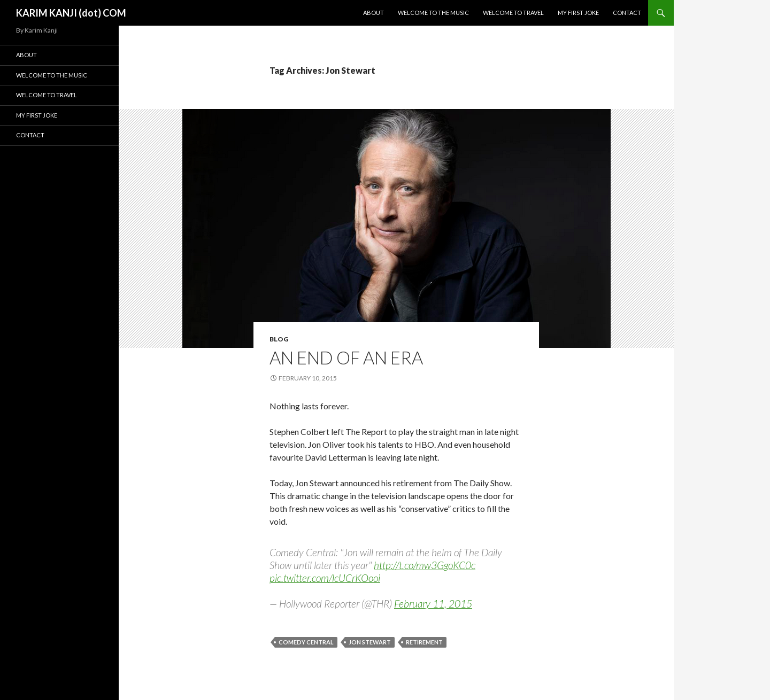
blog (279, 339)
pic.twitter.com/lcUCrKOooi (325, 578)
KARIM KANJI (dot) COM (71, 13)
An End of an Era (346, 357)
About (374, 13)
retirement (424, 642)
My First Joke (578, 13)
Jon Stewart (370, 642)
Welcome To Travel (513, 13)
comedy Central (306, 642)
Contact (627, 13)
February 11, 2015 (433, 604)
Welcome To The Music (433, 13)
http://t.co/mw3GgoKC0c (425, 565)
